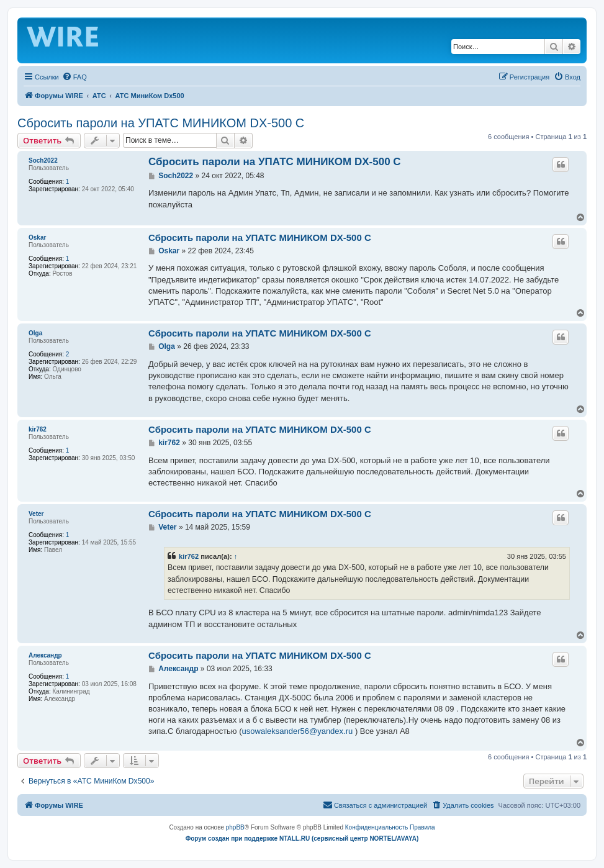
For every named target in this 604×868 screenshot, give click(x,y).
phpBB (235, 827)
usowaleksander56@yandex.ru (298, 731)
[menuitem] (74, 77)
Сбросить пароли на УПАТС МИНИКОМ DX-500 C (161, 123)
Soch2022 (43, 160)
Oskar (37, 237)
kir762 (38, 429)
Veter (36, 514)
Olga (35, 333)
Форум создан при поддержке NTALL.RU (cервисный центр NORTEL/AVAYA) (302, 839)
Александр (45, 655)
